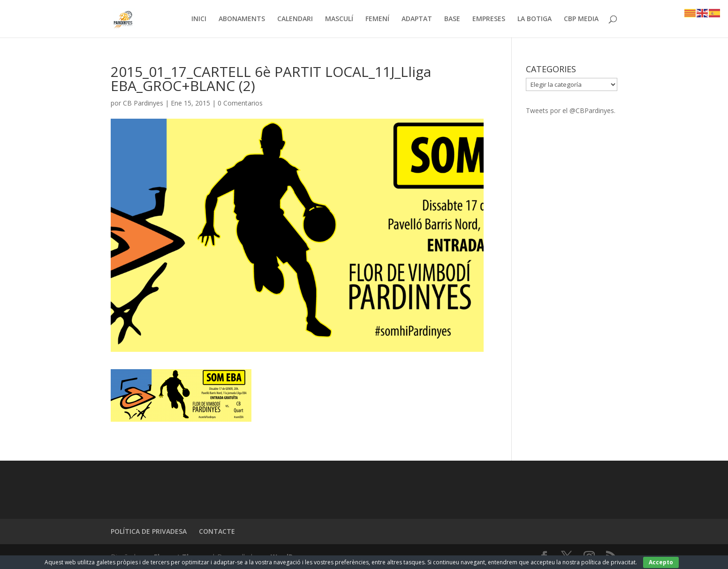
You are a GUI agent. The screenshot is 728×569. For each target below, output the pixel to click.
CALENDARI (295, 19)
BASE (452, 19)
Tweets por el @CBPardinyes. (571, 110)
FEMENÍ (377, 19)
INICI (199, 19)
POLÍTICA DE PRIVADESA (149, 531)
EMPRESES (489, 19)
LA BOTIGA (535, 19)
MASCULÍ (339, 19)
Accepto (661, 562)
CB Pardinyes (143, 103)
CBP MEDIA (581, 19)
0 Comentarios (240, 103)
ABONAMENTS (242, 19)
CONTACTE (217, 531)
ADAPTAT (417, 19)
